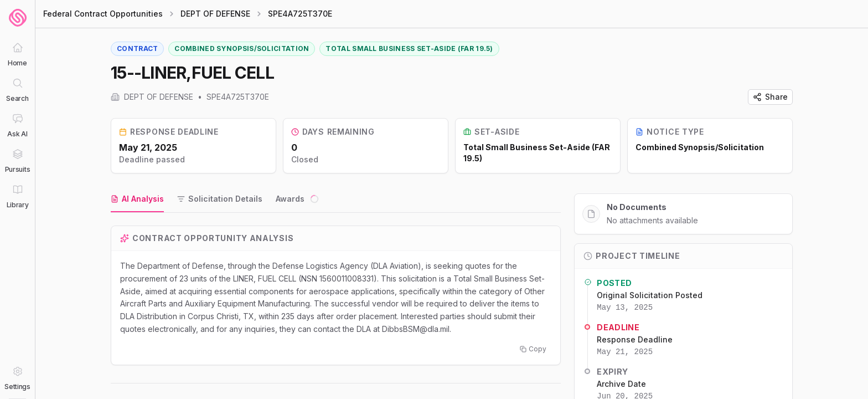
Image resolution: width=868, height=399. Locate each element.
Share (770, 97)
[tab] (137, 199)
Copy (533, 349)
